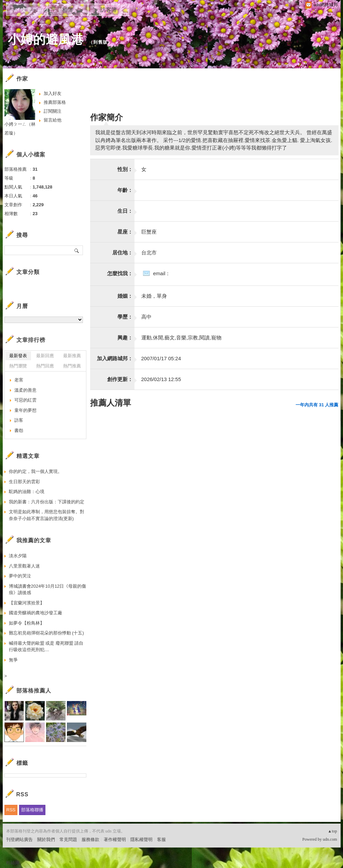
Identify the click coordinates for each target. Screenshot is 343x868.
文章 (27, 10)
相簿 (68, 10)
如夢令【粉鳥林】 (27, 623)
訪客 (19, 420)
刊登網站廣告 (19, 839)
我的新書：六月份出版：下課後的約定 (47, 502)
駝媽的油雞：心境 (27, 492)
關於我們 (46, 839)
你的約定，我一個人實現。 (35, 471)
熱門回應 (45, 366)
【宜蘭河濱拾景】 (27, 603)
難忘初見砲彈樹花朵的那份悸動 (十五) (46, 633)
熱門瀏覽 (18, 366)
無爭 (13, 660)
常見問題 (68, 839)
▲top (332, 831)
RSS (11, 810)
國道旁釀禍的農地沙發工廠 (35, 613)
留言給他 (53, 120)
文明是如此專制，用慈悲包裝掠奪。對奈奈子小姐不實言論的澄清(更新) (47, 515)
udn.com (330, 839)
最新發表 (18, 356)
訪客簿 (109, 10)
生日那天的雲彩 (24, 482)
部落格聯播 (32, 810)
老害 (19, 380)
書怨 (19, 430)
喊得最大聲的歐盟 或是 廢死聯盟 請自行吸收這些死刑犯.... (46, 647)
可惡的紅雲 (25, 400)
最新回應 (45, 356)
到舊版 (100, 42)
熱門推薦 (72, 366)
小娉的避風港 (46, 39)
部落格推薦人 (34, 691)
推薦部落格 (55, 102)
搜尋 (77, 250)
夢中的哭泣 (20, 576)
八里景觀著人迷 (24, 566)
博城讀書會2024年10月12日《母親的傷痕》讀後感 (48, 590)
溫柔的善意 (25, 390)
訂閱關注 (53, 111)
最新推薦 (72, 356)
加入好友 (53, 93)
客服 (161, 839)
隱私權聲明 (141, 839)
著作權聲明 (115, 839)
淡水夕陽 (18, 556)
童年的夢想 (25, 410)
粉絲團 (13, 863)
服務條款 (90, 839)
